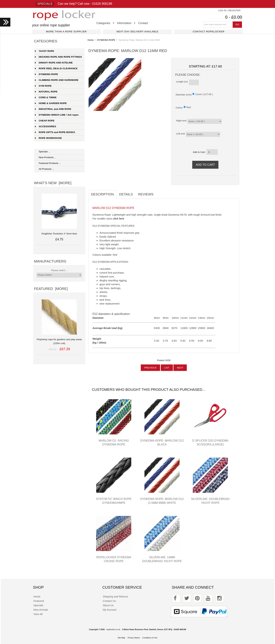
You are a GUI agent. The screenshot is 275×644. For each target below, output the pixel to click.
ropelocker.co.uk (113, 629)
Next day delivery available (137, 32)
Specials (45, 4)
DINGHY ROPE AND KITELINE (54, 63)
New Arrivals (41, 610)
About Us (108, 605)
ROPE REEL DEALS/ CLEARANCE (56, 68)
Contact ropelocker (209, 32)
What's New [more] (53, 183)
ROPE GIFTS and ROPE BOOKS (55, 132)
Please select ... (59, 270)
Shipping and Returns (115, 596)
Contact (143, 23)
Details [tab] (126, 194)
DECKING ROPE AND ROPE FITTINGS (58, 57)
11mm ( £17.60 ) (204, 94)
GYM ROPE (43, 86)
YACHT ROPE (45, 51)
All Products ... (45, 169)
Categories (103, 23)
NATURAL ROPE (46, 92)
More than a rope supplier (66, 32)
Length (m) (182, 82)
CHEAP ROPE (45, 121)
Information (124, 23)
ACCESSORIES (46, 126)
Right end (181, 121)
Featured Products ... (48, 163)
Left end (180, 134)
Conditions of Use (150, 638)
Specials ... (43, 152)
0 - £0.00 (234, 17)
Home (90, 40)
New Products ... (46, 157)
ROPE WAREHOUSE (48, 138)
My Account (110, 610)
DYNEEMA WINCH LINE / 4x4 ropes (57, 115)
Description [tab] (102, 194)
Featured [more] (51, 289)
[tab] (159, 192)
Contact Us (109, 601)
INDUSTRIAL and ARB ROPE (53, 109)
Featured (39, 601)
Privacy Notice (134, 638)
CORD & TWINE (46, 97)
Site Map (121, 638)
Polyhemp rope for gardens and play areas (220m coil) (59, 339)
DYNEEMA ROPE (106, 40)
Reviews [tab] (146, 194)
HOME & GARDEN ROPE (51, 103)
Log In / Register (229, 10)
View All (38, 614)
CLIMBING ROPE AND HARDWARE (57, 80)
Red (189, 107)
